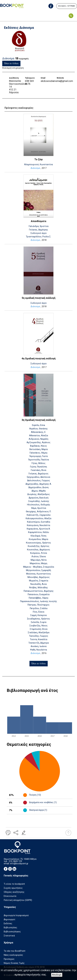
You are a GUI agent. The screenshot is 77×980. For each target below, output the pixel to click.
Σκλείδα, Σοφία (39, 622)
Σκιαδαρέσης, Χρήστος (38, 619)
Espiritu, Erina (38, 425)
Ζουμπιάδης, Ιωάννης (39, 501)
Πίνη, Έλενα (38, 612)
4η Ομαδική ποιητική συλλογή (39, 359)
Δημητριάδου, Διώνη (38, 487)
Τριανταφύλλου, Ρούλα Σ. (38, 237)
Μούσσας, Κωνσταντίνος (39, 574)
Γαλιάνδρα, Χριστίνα (39, 226)
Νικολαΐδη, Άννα (38, 584)
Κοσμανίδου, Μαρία (38, 539)
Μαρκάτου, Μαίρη (38, 563)
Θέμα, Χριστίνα (39, 508)
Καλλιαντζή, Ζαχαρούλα (39, 515)
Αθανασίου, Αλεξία (39, 436)
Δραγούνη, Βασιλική (39, 498)
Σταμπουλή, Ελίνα (39, 629)
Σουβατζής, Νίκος (38, 626)
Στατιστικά (9, 936)
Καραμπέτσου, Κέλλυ (39, 532)
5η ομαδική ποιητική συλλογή (39, 298)
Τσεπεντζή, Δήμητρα (39, 643)
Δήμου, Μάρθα (39, 491)
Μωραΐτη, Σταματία (39, 581)
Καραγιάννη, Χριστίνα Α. (39, 529)
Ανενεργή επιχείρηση (13, 68)
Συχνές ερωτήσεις (13, 888)
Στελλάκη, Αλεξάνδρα (39, 633)
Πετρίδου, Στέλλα (39, 608)
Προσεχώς (9, 959)
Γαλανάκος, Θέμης (39, 453)
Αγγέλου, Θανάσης (38, 429)
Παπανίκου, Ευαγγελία (39, 594)
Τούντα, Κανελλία (39, 639)
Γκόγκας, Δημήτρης (38, 230)
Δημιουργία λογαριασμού (16, 915)
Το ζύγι (39, 159)
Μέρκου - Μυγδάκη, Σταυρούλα (39, 567)
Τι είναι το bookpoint (14, 884)
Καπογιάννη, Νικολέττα (38, 525)
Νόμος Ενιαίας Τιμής (14, 963)
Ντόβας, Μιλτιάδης (38, 588)
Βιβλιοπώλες (10, 928)
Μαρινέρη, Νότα (39, 560)
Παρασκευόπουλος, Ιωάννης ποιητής (39, 601)
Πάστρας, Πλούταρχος (38, 605)
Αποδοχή (57, 975)
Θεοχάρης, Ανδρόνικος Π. (39, 512)
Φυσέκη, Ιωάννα (39, 646)
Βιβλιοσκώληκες (12, 932)
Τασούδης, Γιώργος (39, 636)
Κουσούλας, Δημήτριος (39, 550)
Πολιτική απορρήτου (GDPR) (18, 900)
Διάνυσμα (35, 168)
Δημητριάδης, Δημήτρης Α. (39, 484)
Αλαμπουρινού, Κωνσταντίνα (38, 165)
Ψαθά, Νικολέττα (38, 650)
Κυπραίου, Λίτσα (39, 553)
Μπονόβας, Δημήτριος (39, 577)
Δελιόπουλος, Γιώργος (39, 481)
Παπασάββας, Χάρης (39, 598)
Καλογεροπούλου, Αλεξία (38, 518)
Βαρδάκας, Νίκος (38, 446)
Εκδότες (8, 924)
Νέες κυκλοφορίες (13, 955)
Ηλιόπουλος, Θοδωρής (39, 505)
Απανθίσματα (38, 221)
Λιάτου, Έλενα (39, 557)
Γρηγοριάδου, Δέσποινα (38, 477)
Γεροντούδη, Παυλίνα (39, 460)
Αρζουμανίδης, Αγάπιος (38, 442)
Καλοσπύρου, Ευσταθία (39, 522)
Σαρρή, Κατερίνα (38, 615)
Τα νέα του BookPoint (15, 951)
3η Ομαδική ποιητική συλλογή (39, 420)
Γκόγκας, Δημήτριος (38, 474)
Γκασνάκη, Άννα (38, 470)
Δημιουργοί (9, 920)
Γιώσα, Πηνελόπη (38, 467)
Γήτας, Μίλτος (38, 463)
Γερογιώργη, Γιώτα (39, 456)
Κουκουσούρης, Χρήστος (38, 543)
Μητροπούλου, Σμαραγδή (38, 570)
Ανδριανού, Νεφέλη (38, 439)
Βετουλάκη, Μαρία (39, 449)
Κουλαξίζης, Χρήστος (39, 546)
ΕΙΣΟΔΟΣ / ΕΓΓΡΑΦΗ (67, 6)
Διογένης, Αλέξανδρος (39, 494)
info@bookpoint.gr (19, 864)
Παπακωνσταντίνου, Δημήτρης (39, 591)
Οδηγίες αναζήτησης (14, 892)
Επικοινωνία (10, 896)
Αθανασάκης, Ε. (38, 432)
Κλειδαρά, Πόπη (38, 536)
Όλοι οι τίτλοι (11, 63)
